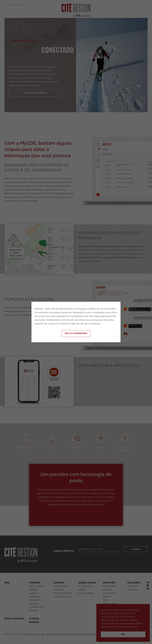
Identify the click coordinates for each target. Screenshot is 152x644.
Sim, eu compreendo (76, 333)
